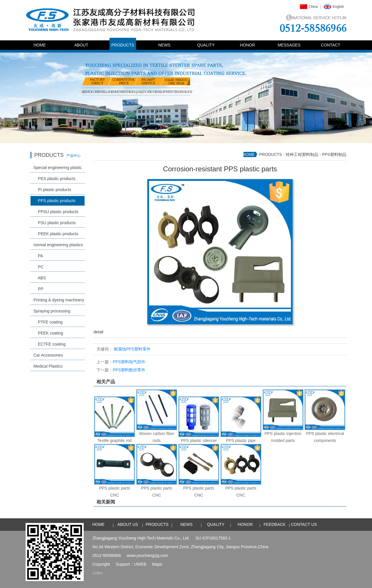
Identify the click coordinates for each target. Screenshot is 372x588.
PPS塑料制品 (334, 154)
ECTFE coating (49, 344)
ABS (40, 278)
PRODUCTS (123, 45)
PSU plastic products (55, 223)
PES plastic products (54, 179)
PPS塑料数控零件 (121, 370)
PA (38, 256)
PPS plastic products (54, 201)
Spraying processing (52, 311)
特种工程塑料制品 (302, 154)
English (338, 7)
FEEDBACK (274, 524)
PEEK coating (48, 333)
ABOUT (81, 45)
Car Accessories (48, 355)
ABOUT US (128, 524)
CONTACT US (304, 524)
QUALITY (206, 45)
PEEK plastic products (56, 234)
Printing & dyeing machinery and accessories (59, 301)
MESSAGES (289, 45)
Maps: (158, 564)
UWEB (140, 564)
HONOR (247, 45)
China (313, 7)
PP (38, 289)
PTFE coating (48, 322)
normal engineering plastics (58, 245)
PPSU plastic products (56, 212)
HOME (40, 45)
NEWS (164, 45)
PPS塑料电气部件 (121, 362)
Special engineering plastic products (58, 169)
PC (39, 267)
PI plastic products (52, 190)
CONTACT (331, 45)
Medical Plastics (48, 366)
